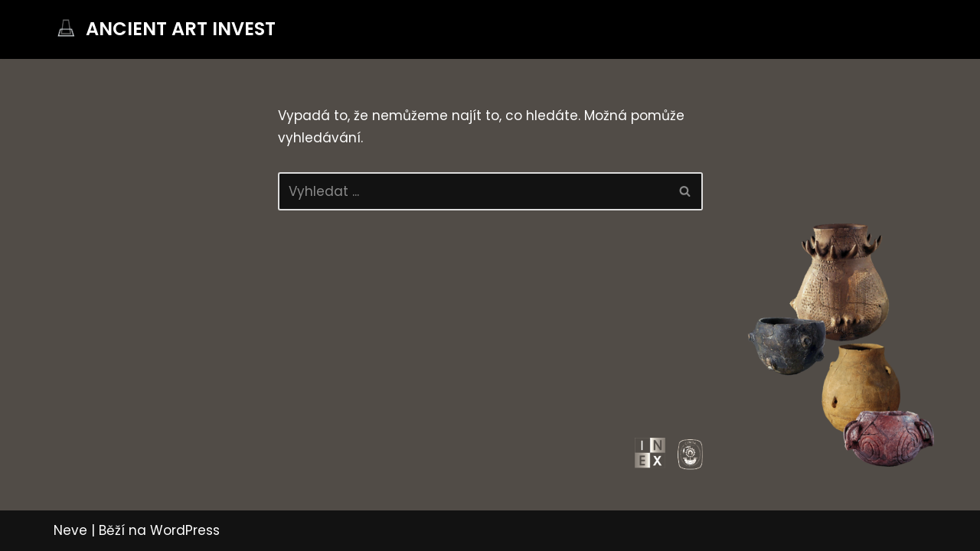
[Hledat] (473, 191)
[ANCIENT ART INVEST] (165, 29)
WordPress (185, 530)
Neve (70, 530)
